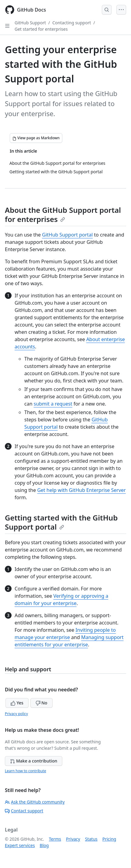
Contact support (24, 811)
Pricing (109, 839)
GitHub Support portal (67, 235)
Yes (17, 703)
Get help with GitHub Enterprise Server (81, 490)
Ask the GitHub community (35, 802)
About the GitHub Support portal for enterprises (63, 214)
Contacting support (72, 23)
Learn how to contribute (26, 771)
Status (91, 839)
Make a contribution (34, 761)
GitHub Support (30, 23)
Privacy (73, 839)
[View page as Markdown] (36, 138)
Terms (55, 839)
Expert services (20, 845)
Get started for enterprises (41, 29)
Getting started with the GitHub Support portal (61, 522)
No (41, 703)
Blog (44, 845)
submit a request (53, 404)
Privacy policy (16, 714)
